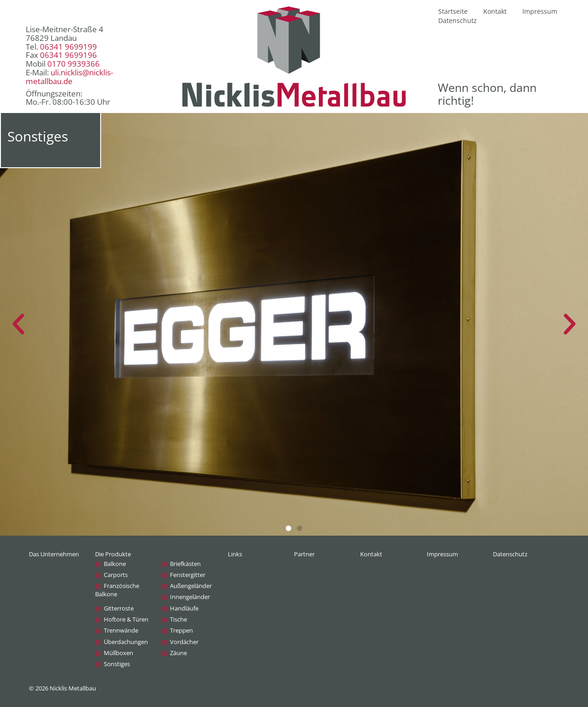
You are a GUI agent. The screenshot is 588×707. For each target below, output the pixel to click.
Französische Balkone (117, 590)
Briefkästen (185, 564)
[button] (288, 528)
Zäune (178, 653)
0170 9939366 (73, 64)
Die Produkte (113, 554)
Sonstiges (117, 664)
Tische (178, 619)
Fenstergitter (188, 575)
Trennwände (121, 631)
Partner (304, 554)
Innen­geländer (190, 597)
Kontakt (495, 11)
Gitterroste (119, 608)
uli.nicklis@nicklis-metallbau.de (69, 77)
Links (235, 554)
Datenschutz (458, 20)
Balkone (115, 564)
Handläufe (184, 608)
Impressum (540, 11)
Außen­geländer (191, 586)
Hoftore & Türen (126, 619)
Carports (116, 575)
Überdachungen (126, 642)
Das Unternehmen (54, 554)
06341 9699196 (68, 55)
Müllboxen (119, 653)
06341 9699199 (68, 47)
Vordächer (184, 642)
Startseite (453, 11)
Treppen (181, 631)
